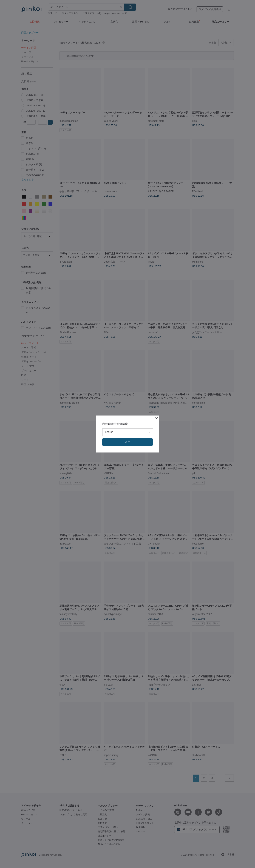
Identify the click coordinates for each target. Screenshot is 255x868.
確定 (127, 442)
